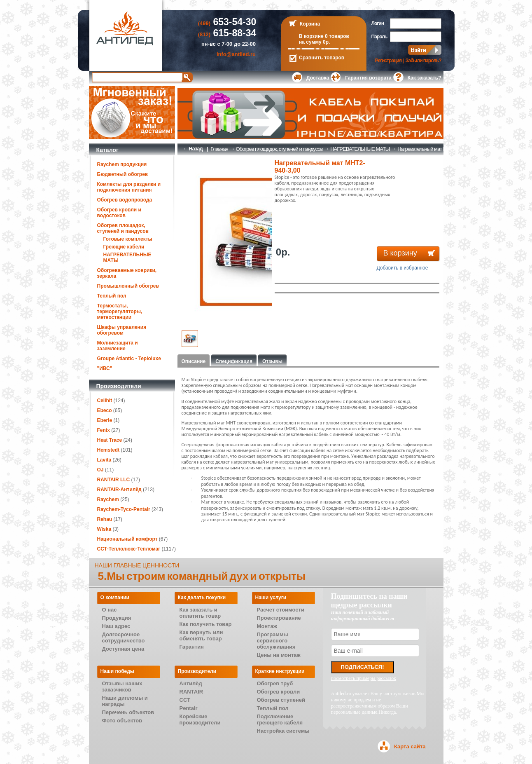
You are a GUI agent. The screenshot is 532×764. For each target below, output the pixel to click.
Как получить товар (206, 624)
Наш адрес (116, 626)
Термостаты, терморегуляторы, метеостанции (120, 312)
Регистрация (388, 61)
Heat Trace (110, 440)
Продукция (117, 618)
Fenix (104, 430)
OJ (100, 470)
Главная (219, 149)
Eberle (105, 420)
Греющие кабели (124, 247)
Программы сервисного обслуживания (276, 641)
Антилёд (191, 683)
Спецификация (234, 361)
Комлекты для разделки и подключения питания (129, 187)
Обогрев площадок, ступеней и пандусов (123, 228)
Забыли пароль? (423, 61)
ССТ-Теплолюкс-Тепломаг (129, 549)
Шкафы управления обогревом (122, 330)
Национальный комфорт (127, 539)
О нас (110, 610)
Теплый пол (112, 296)
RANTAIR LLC (114, 480)
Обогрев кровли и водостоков (119, 213)
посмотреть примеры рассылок (364, 678)
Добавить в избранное (402, 268)
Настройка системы (283, 731)
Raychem (108, 499)
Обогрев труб (275, 683)
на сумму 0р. (314, 42)
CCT (185, 700)
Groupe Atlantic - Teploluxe (129, 359)
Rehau (105, 519)
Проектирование (279, 618)
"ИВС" (105, 368)
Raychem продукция (122, 164)
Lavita (104, 460)
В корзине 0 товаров (324, 36)
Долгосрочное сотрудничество (124, 637)
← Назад (193, 149)
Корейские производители (200, 719)
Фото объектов (122, 721)
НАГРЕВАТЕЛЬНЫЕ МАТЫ (360, 149)
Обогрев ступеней (281, 700)
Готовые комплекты (128, 239)
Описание (194, 361)
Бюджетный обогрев (123, 174)
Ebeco (105, 410)
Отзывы (272, 361)
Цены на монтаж (279, 655)
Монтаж (267, 626)
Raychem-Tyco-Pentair (125, 509)
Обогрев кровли (279, 692)
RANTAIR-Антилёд (119, 490)
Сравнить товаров (322, 58)
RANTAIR (191, 692)
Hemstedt (108, 450)
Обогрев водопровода (125, 200)
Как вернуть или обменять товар (201, 635)
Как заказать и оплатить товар (200, 613)
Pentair (189, 708)
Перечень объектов (128, 712)
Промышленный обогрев (128, 286)
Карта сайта (410, 746)
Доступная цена (123, 649)
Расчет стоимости (281, 610)
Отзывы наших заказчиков (122, 687)
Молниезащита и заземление (118, 346)
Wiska (104, 529)
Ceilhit (105, 401)
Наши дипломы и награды (125, 701)
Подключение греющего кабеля (280, 719)
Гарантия (192, 647)
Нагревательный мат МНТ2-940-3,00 (436, 149)
